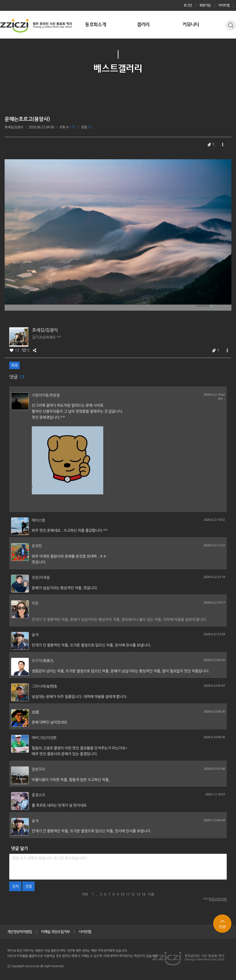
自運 (35, 712)
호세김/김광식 (14, 127)
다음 (151, 894)
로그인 (188, 5)
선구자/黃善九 (43, 661)
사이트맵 (224, 5)
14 (143, 894)
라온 (35, 603)
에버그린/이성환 (44, 738)
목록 (14, 365)
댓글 (86, 127)
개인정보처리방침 (20, 932)
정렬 (28, 886)
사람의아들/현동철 (46, 395)
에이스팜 (38, 520)
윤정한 (37, 546)
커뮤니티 (191, 25)
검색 (15, 886)
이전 (85, 894)
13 (138, 894)
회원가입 (205, 5)
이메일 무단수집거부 (55, 932)
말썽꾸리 (38, 769)
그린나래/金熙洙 (44, 686)
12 (133, 894)
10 (122, 894)
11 (127, 894)
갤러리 (143, 25)
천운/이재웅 (41, 577)
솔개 (35, 635)
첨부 (221, 399)
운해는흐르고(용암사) (27, 119)
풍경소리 (38, 795)
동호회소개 (96, 25)
